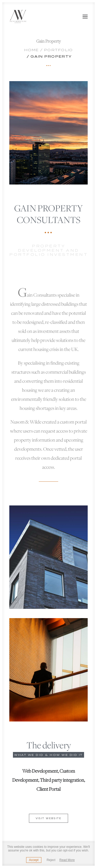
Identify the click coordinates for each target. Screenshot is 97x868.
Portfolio (58, 50)
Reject (51, 860)
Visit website (49, 818)
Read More (67, 860)
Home (31, 50)
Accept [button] (34, 860)
